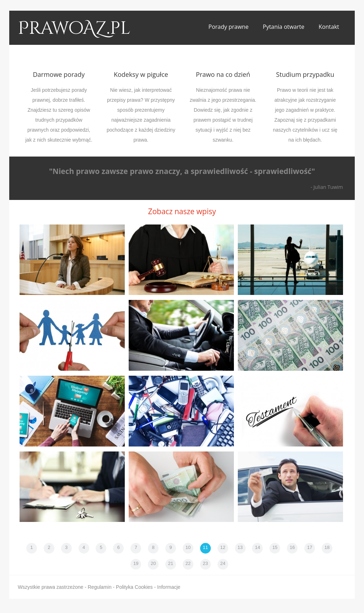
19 (136, 563)
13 (240, 547)
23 (205, 563)
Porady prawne (228, 27)
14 (257, 547)
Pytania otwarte (283, 27)
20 (153, 563)
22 (188, 563)
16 (292, 547)
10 (188, 547)
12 (223, 547)
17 (310, 547)
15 (275, 547)
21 (171, 563)
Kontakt (329, 27)
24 (223, 563)
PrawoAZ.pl (74, 28)
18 (327, 547)
